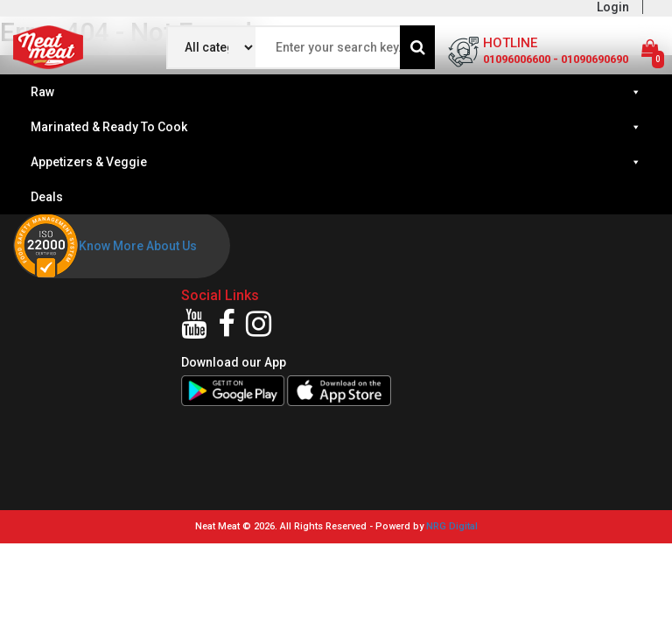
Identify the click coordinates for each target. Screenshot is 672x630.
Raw (336, 92)
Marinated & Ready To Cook (336, 127)
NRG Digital (452, 526)
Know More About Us (138, 246)
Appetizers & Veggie (336, 162)
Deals (47, 197)
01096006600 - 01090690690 (556, 59)
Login (613, 7)
